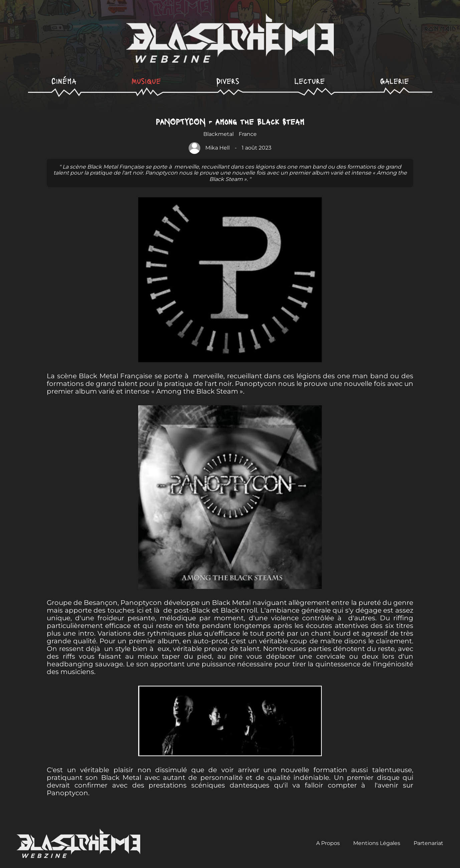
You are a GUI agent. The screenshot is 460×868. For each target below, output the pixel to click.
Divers (228, 81)
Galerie (395, 81)
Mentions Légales (377, 843)
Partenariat (428, 843)
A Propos (328, 843)
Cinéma (64, 81)
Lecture (310, 81)
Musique (146, 81)
